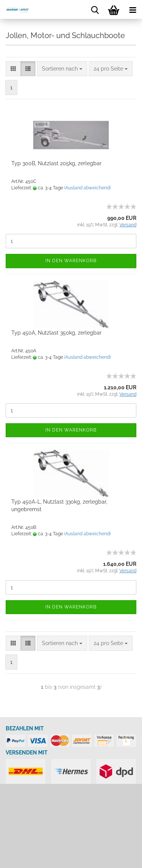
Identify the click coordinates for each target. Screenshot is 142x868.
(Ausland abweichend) (87, 188)
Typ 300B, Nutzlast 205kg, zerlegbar (56, 163)
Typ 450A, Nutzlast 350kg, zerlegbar (56, 333)
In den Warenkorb (71, 261)
